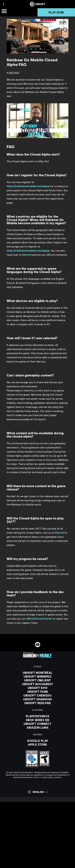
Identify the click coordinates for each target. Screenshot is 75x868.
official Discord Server (39, 619)
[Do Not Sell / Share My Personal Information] (37, 862)
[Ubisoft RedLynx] (37, 703)
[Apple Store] (37, 744)
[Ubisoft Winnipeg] (37, 676)
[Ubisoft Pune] (37, 692)
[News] (37, 832)
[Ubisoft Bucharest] (37, 684)
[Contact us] (37, 843)
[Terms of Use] (37, 853)
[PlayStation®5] (37, 716)
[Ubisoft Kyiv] (37, 688)
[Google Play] (37, 741)
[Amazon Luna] (37, 727)
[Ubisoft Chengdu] (37, 695)
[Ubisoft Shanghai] (37, 699)
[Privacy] (37, 848)
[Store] (37, 819)
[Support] (37, 836)
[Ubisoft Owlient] (37, 680)
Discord (27, 255)
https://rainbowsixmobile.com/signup (28, 186)
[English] (37, 792)
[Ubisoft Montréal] (37, 673)
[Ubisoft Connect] (37, 823)
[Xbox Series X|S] (37, 720)
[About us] (37, 827)
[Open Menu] (4, 11)
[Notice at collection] (37, 858)
